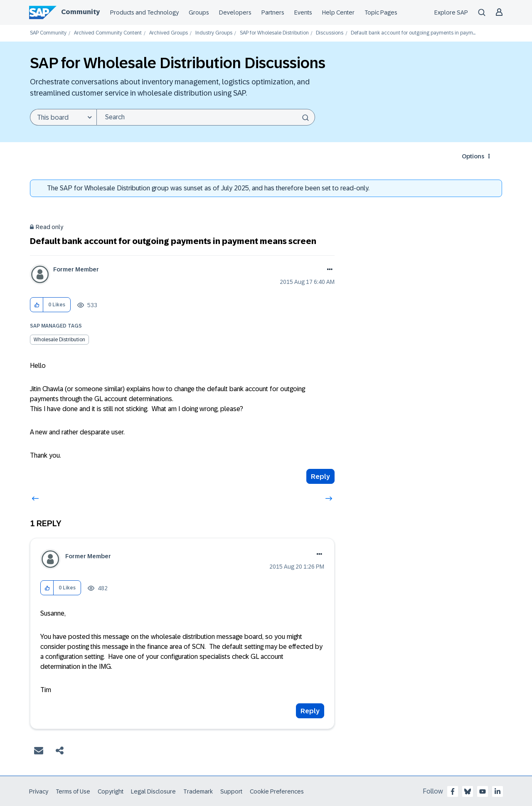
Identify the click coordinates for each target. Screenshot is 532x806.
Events (303, 12)
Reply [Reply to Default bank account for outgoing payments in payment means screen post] (320, 477)
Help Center (338, 12)
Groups (199, 12)
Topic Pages (381, 12)
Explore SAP (451, 12)
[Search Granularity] (63, 117)
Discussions (330, 33)
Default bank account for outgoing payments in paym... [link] (413, 33)
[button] (37, 305)
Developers (235, 12)
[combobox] (206, 117)
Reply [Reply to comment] (310, 711)
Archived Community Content (108, 33)
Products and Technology (144, 12)
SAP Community (48, 33)
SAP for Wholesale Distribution (274, 33)
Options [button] (473, 156)
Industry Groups (214, 33)
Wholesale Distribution (59, 340)
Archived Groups (169, 33)
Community (80, 12)
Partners (273, 12)
